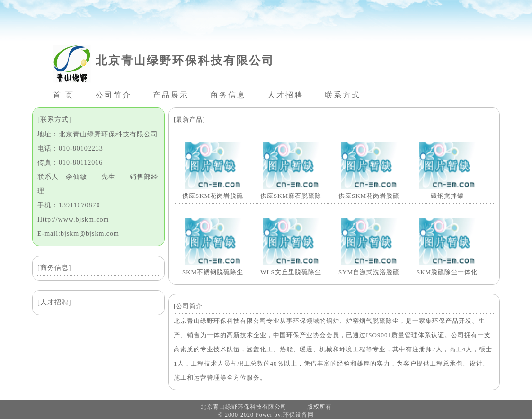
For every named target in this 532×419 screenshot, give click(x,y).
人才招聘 (285, 95)
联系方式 (343, 95)
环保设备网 (298, 415)
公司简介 (114, 95)
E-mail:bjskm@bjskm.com (78, 234)
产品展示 (171, 95)
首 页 (64, 95)
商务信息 (228, 95)
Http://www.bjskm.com (73, 219)
